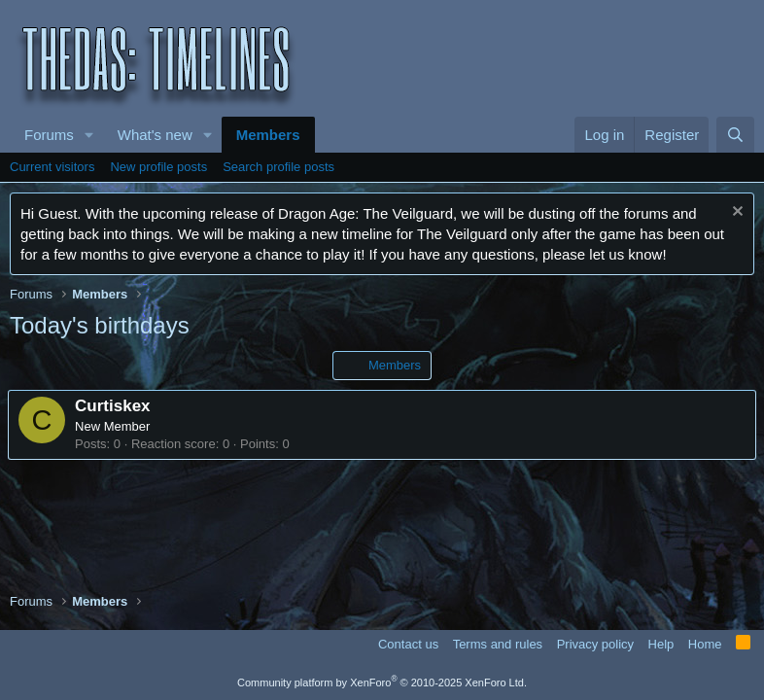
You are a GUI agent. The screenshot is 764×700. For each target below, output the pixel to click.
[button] (89, 135)
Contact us (408, 644)
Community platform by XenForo (382, 682)
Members (268, 135)
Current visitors (52, 167)
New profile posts (158, 167)
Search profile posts (278, 167)
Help (661, 644)
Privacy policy (595, 644)
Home (705, 644)
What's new (155, 135)
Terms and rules (498, 644)
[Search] (735, 135)
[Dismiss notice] (735, 213)
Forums (49, 135)
